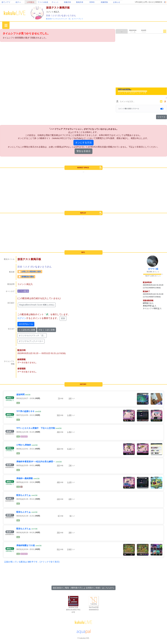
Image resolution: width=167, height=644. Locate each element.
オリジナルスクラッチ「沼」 (32, 335)
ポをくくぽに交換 (47, 330)
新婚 (48, 15)
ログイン (22, 318)
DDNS (92, 2)
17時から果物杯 (24, 445)
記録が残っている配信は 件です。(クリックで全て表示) (32, 562)
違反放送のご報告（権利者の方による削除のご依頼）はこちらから (83, 588)
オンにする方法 (83, 143)
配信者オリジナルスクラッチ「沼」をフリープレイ (65, 19)
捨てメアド (6, 2)
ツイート (161, 117)
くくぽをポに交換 (27, 330)
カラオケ (24, 437)
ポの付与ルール (26, 324)
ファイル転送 (43, 2)
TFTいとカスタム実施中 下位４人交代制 (36, 428)
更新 (63, 318)
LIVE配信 (31, 2)
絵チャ (18, 2)
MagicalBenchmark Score (37, 305)
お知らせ (117, 2)
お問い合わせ (149, 2)
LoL (18, 403)
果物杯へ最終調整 (25, 478)
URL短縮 (138, 2)
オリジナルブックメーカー (31, 341)
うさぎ (54, 15)
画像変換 (104, 2)
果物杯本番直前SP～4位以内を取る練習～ (36, 462)
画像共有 (67, 2)
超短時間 (20, 394)
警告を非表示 (83, 151)
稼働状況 (159, 2)
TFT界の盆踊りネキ (25, 411)
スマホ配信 (23, 291)
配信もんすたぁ (24, 495)
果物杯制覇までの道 (26, 545)
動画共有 (80, 2)
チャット (55, 2)
